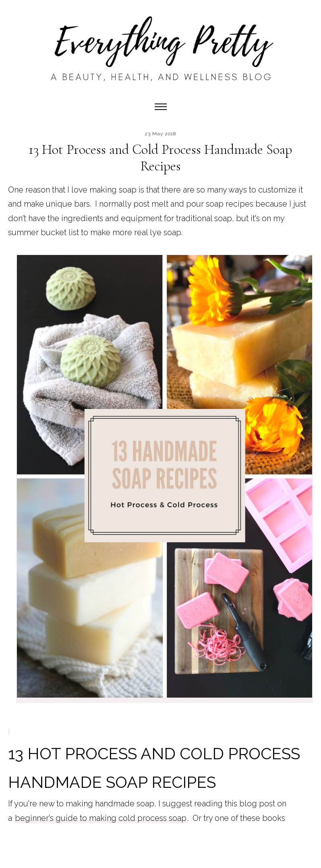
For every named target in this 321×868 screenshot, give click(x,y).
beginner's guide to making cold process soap (101, 818)
